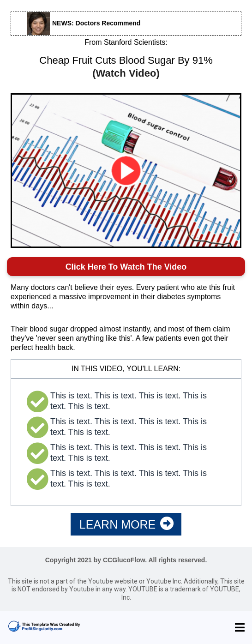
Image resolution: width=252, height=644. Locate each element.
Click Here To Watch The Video (126, 267)
